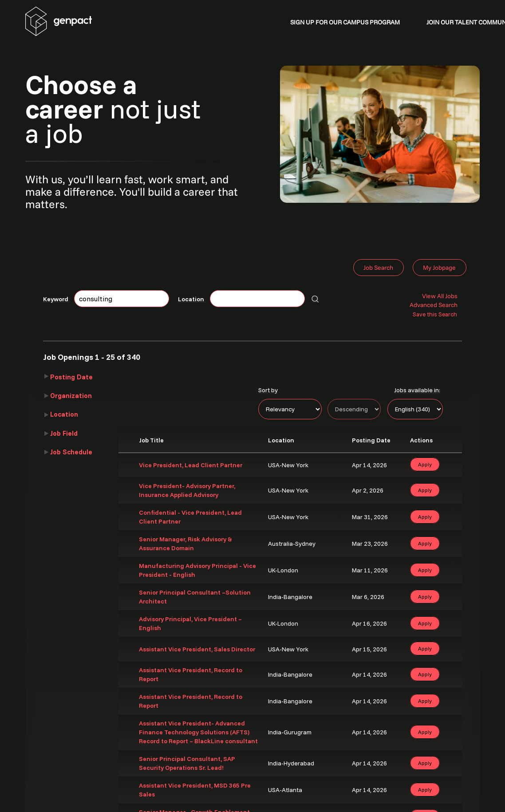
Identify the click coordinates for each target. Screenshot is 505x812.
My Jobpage (439, 268)
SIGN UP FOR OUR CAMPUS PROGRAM (345, 22)
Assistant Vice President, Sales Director (197, 649)
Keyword (56, 299)
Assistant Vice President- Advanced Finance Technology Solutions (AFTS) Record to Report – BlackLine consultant (198, 732)
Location (192, 299)
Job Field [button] (64, 433)
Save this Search (435, 314)
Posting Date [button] (71, 377)
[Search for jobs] (315, 299)
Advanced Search (434, 305)
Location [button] (64, 414)
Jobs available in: (417, 390)
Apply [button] (425, 464)
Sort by (268, 390)
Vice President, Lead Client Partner (191, 465)
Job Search (378, 268)
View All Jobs (440, 296)
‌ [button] (446, 464)
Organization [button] (71, 396)
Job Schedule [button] (71, 452)
